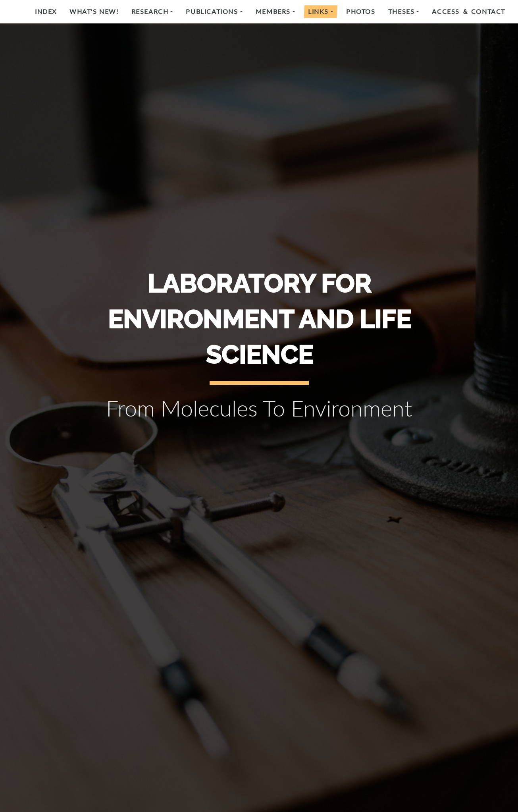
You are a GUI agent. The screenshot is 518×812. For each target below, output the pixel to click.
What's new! (94, 11)
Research (150, 11)
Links (318, 11)
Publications (212, 11)
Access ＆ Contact (469, 11)
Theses (401, 11)
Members (273, 11)
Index (46, 11)
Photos (361, 11)
